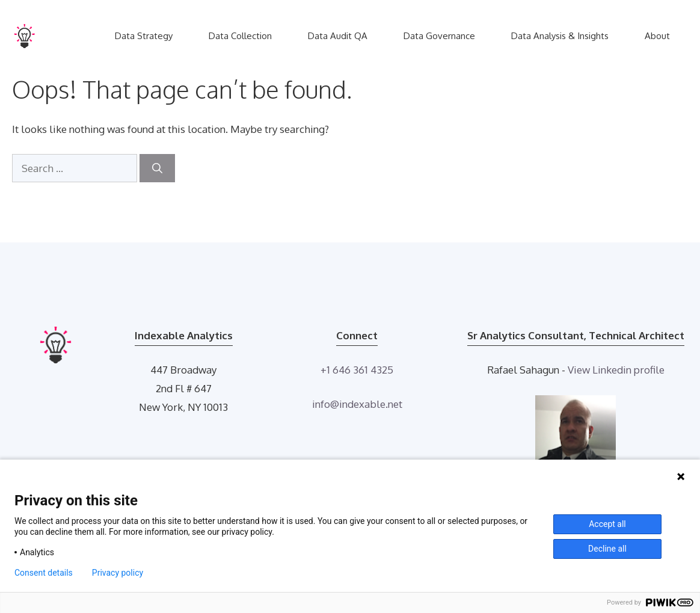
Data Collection (240, 36)
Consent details (44, 573)
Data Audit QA (338, 36)
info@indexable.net (357, 404)
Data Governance (439, 36)
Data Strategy (144, 36)
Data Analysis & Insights (560, 36)
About (657, 36)
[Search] (157, 168)
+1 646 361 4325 (357, 370)
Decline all (607, 549)
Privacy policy (118, 573)
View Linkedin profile (616, 370)
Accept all (607, 524)
